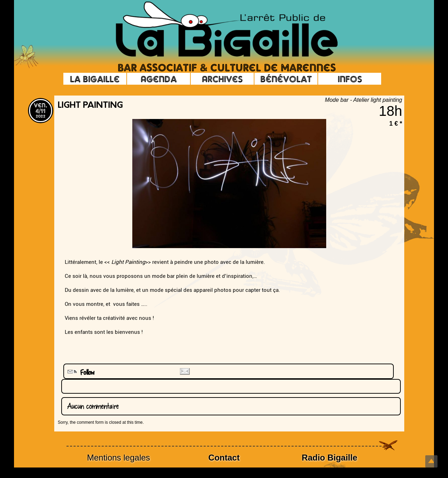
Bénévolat (286, 79)
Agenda (159, 79)
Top (431, 461)
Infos (350, 79)
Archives (222, 79)
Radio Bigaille (330, 458)
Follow (80, 372)
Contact (224, 458)
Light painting (90, 106)
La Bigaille (95, 79)
